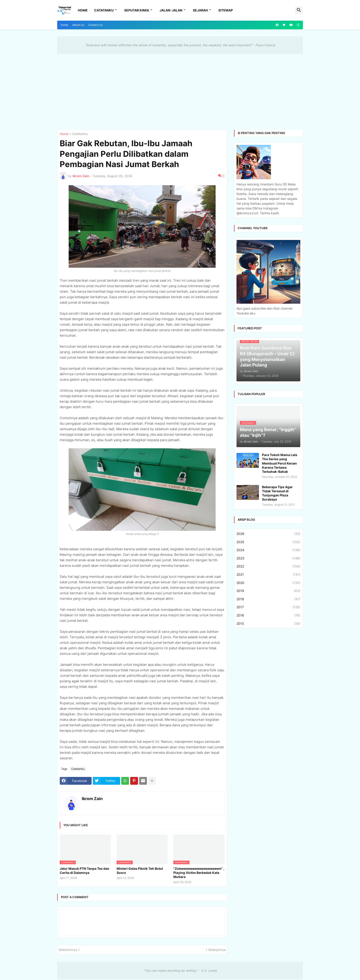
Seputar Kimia (137, 10)
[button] (299, 10)
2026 (268, 534)
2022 (268, 566)
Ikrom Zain (92, 799)
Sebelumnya (68, 950)
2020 (268, 583)
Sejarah (200, 10)
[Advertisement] (180, 88)
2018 (268, 599)
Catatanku (104, 10)
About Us (78, 25)
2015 (268, 624)
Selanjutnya (217, 950)
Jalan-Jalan (171, 10)
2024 (268, 550)
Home (83, 10)
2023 (268, 558)
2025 (268, 542)
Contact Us (95, 25)
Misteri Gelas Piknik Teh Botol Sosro (140, 871)
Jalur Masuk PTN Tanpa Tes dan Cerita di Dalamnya (84, 871)
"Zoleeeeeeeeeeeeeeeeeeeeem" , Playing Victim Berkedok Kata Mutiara (199, 873)
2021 (268, 575)
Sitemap (226, 10)
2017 (268, 607)
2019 (268, 591)
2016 (268, 615)
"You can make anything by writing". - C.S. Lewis (180, 970)
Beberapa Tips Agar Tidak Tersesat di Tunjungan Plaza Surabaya (277, 493)
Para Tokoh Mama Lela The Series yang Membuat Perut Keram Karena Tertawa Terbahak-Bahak (280, 463)
